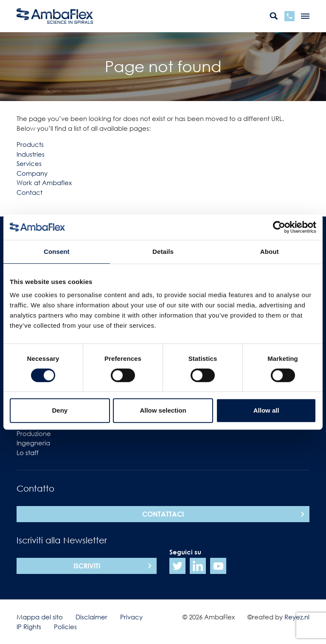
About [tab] (270, 252)
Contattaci (163, 514)
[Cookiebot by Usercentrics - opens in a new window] (279, 227)
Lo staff (28, 453)
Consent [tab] (57, 252)
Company (32, 173)
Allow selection (163, 410)
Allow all (266, 410)
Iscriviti (87, 566)
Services (29, 163)
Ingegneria (33, 443)
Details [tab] (163, 252)
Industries (31, 154)
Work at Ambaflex (44, 183)
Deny (60, 410)
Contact (30, 192)
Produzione (34, 433)
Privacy (131, 617)
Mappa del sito (40, 617)
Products (30, 144)
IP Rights (29, 627)
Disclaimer (91, 617)
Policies (65, 627)
